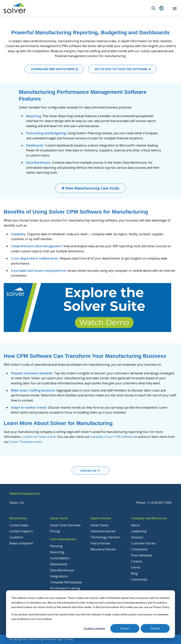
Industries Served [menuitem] (103, 531)
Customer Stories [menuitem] (143, 543)
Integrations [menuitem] (59, 576)
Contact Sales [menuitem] (19, 525)
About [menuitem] (135, 525)
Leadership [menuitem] (139, 531)
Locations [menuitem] (16, 537)
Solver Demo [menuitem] (100, 525)
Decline (155, 628)
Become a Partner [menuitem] (103, 549)
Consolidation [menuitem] (60, 558)
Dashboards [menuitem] (59, 564)
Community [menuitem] (139, 579)
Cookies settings (94, 628)
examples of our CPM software (112, 437)
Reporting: (34, 116)
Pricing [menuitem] (55, 531)
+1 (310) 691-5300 (159, 503)
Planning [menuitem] (56, 546)
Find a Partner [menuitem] (100, 543)
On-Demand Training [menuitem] (65, 588)
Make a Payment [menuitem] (21, 543)
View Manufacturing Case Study (92, 188)
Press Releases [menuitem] (142, 555)
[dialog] (90, 614)
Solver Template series (26, 442)
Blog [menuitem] (134, 573)
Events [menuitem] (136, 567)
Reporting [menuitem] (57, 552)
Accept (125, 628)
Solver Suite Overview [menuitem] (65, 525)
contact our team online (39, 437)
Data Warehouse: (39, 163)
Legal (60, 639)
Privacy (70, 639)
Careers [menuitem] (137, 561)
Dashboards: (35, 145)
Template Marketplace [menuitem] (66, 582)
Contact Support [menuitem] (21, 531)
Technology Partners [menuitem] (105, 537)
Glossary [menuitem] (137, 537)
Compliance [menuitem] (139, 549)
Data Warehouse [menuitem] (62, 570)
